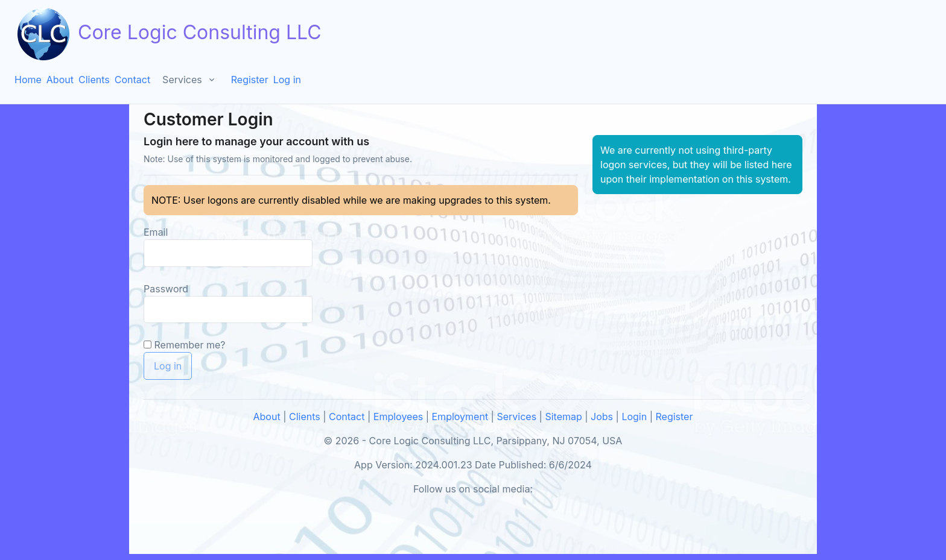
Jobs (602, 417)
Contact (132, 80)
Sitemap (563, 417)
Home (28, 80)
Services (516, 417)
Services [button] (182, 80)
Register (250, 80)
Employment (460, 417)
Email (156, 232)
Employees (398, 417)
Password (166, 289)
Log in (287, 80)
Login (634, 417)
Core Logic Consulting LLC (168, 34)
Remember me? (190, 345)
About (60, 80)
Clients (94, 80)
